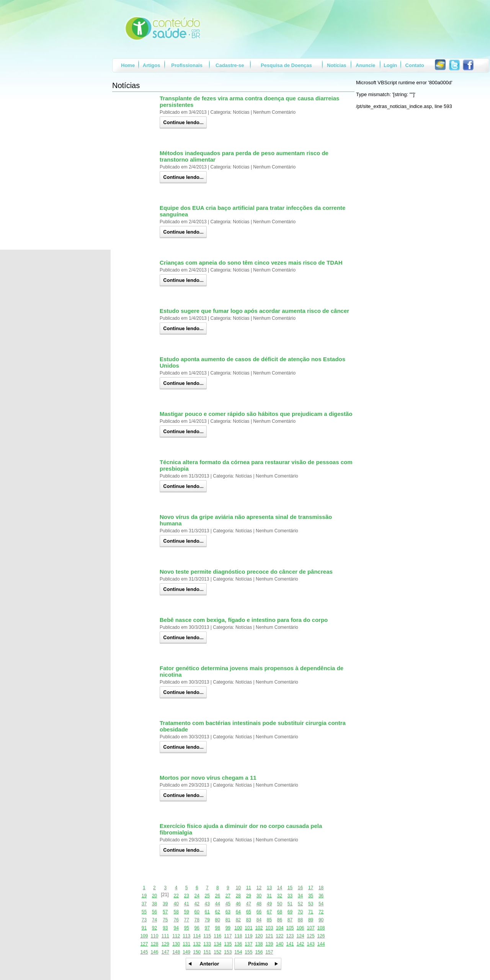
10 (238, 888)
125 (311, 936)
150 (197, 952)
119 (248, 936)
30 (259, 896)
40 (176, 904)
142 (301, 944)
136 (238, 944)
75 (165, 920)
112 (176, 936)
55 (144, 912)
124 (301, 936)
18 (321, 888)
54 (321, 904)
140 (279, 944)
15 (290, 888)
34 (300, 896)
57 (165, 912)
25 (207, 896)
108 (321, 928)
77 (187, 920)
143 (311, 944)
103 (269, 928)
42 (197, 904)
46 (238, 904)
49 (269, 904)
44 (218, 904)
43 (207, 904)
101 (248, 928)
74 (154, 920)
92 (154, 928)
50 (280, 904)
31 (269, 896)
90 (321, 920)
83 (249, 920)
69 (290, 912)
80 (218, 920)
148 (176, 952)
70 (300, 912)
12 (259, 888)
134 (217, 944)
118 (238, 936)
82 (238, 920)
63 (228, 912)
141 (290, 944)
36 (321, 896)
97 (207, 928)
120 (259, 936)
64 (238, 912)
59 (187, 912)
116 (217, 936)
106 (301, 928)
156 (259, 952)
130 (176, 944)
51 (290, 904)
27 (228, 896)
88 (300, 920)
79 (207, 920)
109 (144, 936)
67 (269, 912)
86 (280, 920)
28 (238, 896)
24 (197, 896)
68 (280, 912)
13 (269, 888)
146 (154, 952)
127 (144, 944)
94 (176, 928)
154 (238, 952)
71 (311, 912)
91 (144, 928)
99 (228, 928)
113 (186, 936)
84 (259, 920)
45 (228, 904)
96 (197, 928)
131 (186, 944)
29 (249, 896)
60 (197, 912)
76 (176, 920)
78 (197, 920)
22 (176, 896)
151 (207, 952)
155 (248, 952)
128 (154, 944)
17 (311, 888)
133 (207, 944)
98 (218, 928)
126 (321, 936)
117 (228, 936)
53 (311, 904)
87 (290, 920)
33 (290, 896)
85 (269, 920)
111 (165, 936)
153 (228, 952)
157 (269, 952)
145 (144, 952)
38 (154, 904)
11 (249, 888)
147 (165, 952)
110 (154, 936)
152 (217, 952)
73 (144, 920)
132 (197, 944)
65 (249, 912)
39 (165, 904)
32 (280, 896)
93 (165, 928)
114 (197, 936)
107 (311, 928)
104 (279, 928)
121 (269, 936)
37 (144, 904)
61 (207, 912)
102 (259, 928)
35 (311, 896)
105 (290, 928)
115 (207, 936)
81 (228, 920)
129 (165, 944)
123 (290, 936)
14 (280, 888)
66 (259, 912)
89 (311, 920)
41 (187, 904)
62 (218, 912)
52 (300, 904)
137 (248, 944)
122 (279, 936)
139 (269, 944)
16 (300, 888)
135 (228, 944)
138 (259, 944)
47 (249, 904)
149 (186, 952)
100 (238, 928)
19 (144, 896)
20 (154, 896)
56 (154, 912)
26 (218, 896)
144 (321, 944)
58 (176, 912)
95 (187, 928)
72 (321, 912)
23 (187, 896)
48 (259, 904)
